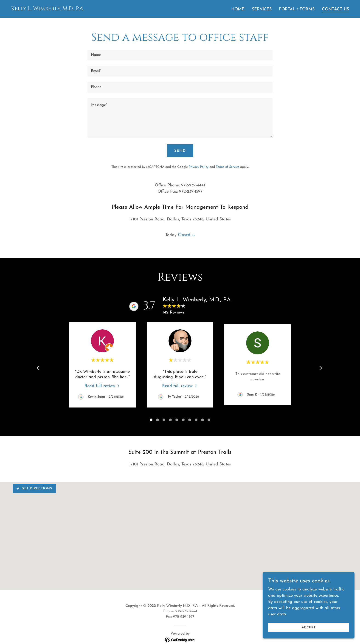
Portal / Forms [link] (297, 9)
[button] (193, 236)
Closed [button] (184, 235)
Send (180, 151)
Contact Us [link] (335, 9)
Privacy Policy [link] (199, 167)
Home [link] (238, 9)
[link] (48, 9)
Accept (309, 628)
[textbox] (180, 55)
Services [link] (262, 9)
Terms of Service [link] (228, 167)
